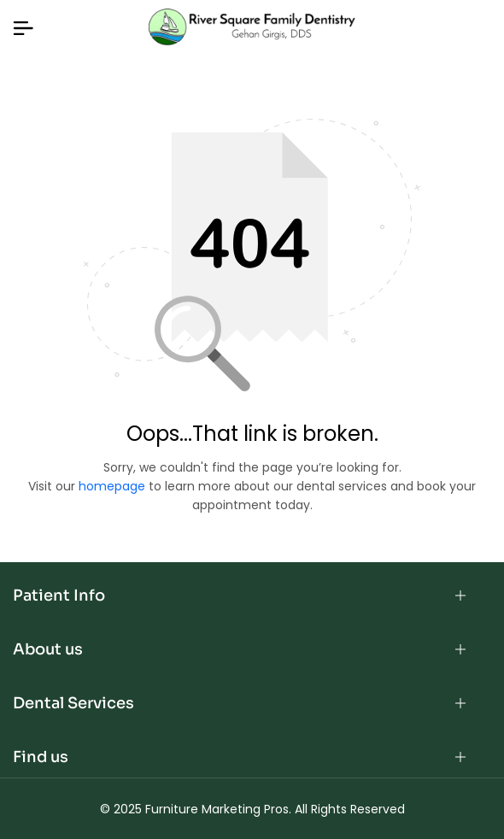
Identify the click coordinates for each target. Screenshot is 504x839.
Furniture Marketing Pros (217, 809)
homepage (112, 486)
